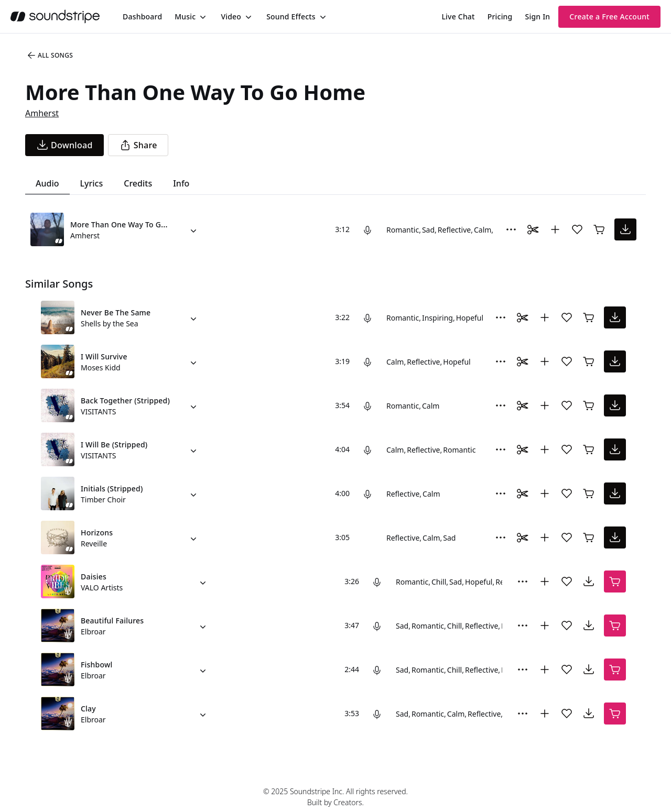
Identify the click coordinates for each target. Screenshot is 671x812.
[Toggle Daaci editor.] (533, 229)
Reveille (94, 544)
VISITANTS (98, 412)
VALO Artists (102, 588)
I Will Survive (104, 356)
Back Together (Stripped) (125, 400)
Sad (428, 230)
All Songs (50, 56)
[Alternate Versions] (193, 229)
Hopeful (470, 318)
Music (185, 17)
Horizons (97, 533)
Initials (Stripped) (112, 489)
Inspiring (437, 318)
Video (231, 17)
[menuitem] (142, 17)
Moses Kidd (101, 367)
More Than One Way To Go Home (130, 224)
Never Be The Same (116, 312)
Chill (439, 582)
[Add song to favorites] (577, 229)
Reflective (454, 230)
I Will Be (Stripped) (114, 445)
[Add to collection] (555, 229)
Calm (483, 230)
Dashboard (142, 17)
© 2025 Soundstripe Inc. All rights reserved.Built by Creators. (335, 797)
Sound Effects (291, 17)
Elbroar (93, 632)
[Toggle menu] (202, 17)
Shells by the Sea (110, 323)
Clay (88, 709)
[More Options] (511, 229)
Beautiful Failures (112, 621)
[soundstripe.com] (55, 17)
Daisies (94, 577)
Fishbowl (96, 665)
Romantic (403, 230)
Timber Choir (103, 500)
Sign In (538, 17)
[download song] (64, 145)
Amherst (42, 113)
